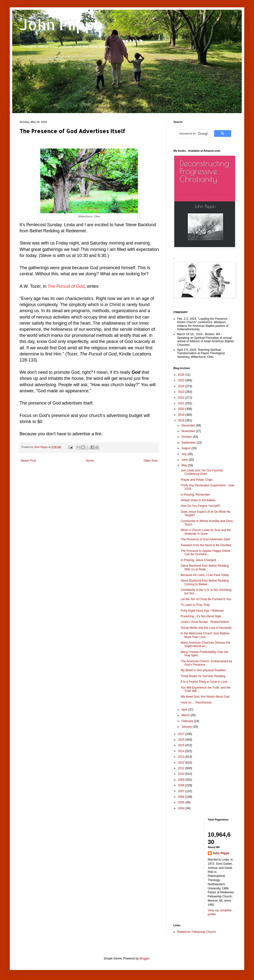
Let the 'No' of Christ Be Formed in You (206, 599)
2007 (182, 791)
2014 (182, 751)
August (186, 448)
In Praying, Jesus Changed (198, 560)
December (189, 426)
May (185, 465)
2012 (182, 763)
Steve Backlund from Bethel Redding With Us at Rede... (205, 567)
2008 (182, 785)
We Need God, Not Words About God (205, 697)
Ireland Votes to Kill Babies (198, 500)
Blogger (144, 959)
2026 (182, 375)
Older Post (151, 461)
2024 (182, 386)
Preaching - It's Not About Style (201, 616)
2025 (182, 380)
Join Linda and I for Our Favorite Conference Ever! (202, 472)
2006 (182, 797)
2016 (182, 740)
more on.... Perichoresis (196, 703)
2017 (182, 734)
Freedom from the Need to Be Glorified (206, 545)
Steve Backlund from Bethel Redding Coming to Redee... (205, 582)
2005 (182, 802)
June (185, 460)
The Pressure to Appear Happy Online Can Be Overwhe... (206, 553)
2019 (182, 415)
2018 (182, 420)
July (185, 454)
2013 (182, 757)
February (188, 721)
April (185, 710)
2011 (182, 768)
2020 (182, 409)
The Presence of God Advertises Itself (205, 539)
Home (90, 461)
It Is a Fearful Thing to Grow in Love (204, 682)
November (189, 431)
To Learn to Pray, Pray (195, 605)
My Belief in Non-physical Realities (203, 670)
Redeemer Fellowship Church (196, 932)
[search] (193, 134)
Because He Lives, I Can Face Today (205, 575)
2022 (182, 398)
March (186, 715)
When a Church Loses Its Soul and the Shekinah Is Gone (206, 532)
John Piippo (61, 25)
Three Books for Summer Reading (203, 676)
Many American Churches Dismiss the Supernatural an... (206, 644)
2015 (182, 745)
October (187, 437)
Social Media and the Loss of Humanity (206, 628)
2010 (182, 774)
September (189, 443)
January (187, 727)
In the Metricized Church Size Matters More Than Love (205, 635)
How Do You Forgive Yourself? (201, 506)
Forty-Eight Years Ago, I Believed (202, 611)
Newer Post (28, 461)
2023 (182, 392)
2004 (182, 808)
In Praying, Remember (195, 495)
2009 (182, 780)
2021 (182, 403)
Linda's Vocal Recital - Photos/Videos (205, 622)
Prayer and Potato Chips (197, 480)
